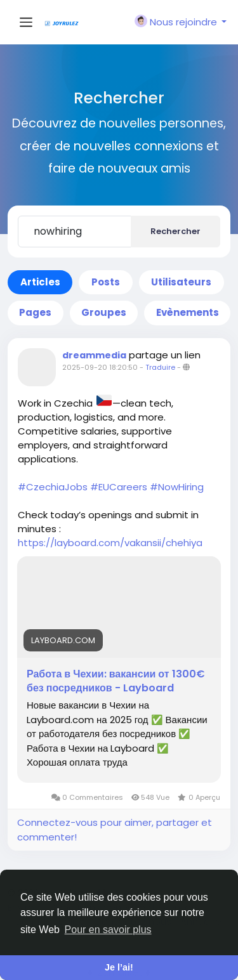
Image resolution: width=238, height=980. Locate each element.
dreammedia (94, 355)
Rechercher (175, 231)
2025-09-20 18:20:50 (100, 367)
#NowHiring (177, 487)
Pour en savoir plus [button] (108, 930)
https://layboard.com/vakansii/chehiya (110, 543)
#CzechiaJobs (53, 487)
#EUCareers (119, 487)
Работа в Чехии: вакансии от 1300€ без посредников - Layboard (116, 681)
